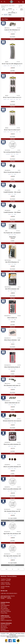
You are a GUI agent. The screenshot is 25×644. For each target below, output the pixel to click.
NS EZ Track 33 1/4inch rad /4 (12, 130)
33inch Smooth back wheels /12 (12, 172)
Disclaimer (3, 629)
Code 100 (5, 66)
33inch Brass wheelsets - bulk (12, 340)
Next (18, 569)
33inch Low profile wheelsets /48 (12, 467)
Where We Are (4, 628)
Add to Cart (12, 73)
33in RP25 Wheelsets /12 (12, 262)
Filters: (3, 15)
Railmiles (3, 604)
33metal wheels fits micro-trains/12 (12, 421)
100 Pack (15, 291)
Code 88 (9, 194)
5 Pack (8, 66)
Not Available (13, 521)
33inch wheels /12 (12, 318)
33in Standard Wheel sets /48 (12, 511)
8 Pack (12, 154)
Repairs (2, 619)
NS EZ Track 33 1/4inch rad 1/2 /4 (12, 97)
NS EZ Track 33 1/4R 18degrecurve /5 (12, 64)
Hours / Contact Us (5, 625)
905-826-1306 (4, 591)
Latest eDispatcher (5, 605)
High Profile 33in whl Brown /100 (12, 534)
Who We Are (4, 626)
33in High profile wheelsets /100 (12, 556)
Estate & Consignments (6, 620)
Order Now (13, 39)
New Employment (5, 631)
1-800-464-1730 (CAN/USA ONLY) (9, 593)
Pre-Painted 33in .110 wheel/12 (12, 233)
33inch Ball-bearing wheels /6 (12, 367)
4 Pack (17, 99)
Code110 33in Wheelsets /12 (12, 30)
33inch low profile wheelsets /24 (12, 444)
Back (7, 569)
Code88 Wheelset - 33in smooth (12, 192)
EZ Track (14, 66)
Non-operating (8, 154)
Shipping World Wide (6, 617)
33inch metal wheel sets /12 (12, 403)
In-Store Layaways (5, 610)
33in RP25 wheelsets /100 (12, 289)
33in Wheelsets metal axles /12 (12, 385)
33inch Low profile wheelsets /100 (12, 489)
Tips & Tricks (4, 607)
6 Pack (9, 369)
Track (20, 66)
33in (6, 15)
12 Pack (9, 32)
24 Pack (9, 446)
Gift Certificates (4, 608)
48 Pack (9, 469)
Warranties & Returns (6, 611)
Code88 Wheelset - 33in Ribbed (12, 212)
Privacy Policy (4, 613)
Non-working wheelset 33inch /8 (12, 152)
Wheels (15, 32)
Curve (11, 66)
